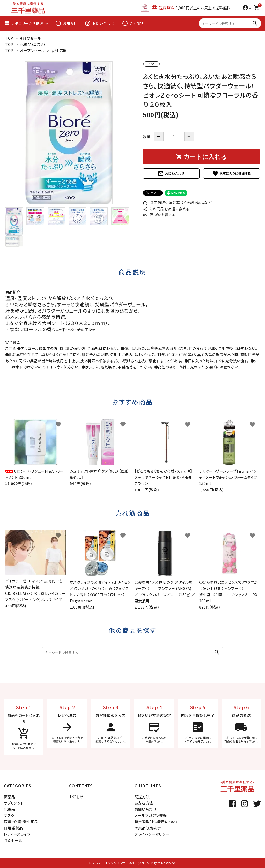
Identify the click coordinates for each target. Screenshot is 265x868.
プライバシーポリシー (152, 834)
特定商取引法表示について (157, 822)
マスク (9, 815)
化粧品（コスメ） (33, 44)
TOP (9, 38)
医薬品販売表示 (148, 828)
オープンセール (32, 50)
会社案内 (133, 23)
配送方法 (142, 797)
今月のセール (30, 38)
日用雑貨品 (13, 828)
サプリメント (14, 803)
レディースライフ (17, 834)
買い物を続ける (159, 215)
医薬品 (10, 797)
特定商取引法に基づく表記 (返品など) (178, 202)
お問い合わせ (99, 23)
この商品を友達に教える (166, 209)
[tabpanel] (69, 133)
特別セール (13, 840)
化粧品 (10, 809)
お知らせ (66, 23)
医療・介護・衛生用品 (21, 822)
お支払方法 (144, 803)
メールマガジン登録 (151, 815)
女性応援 (59, 50)
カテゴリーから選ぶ (24, 23)
